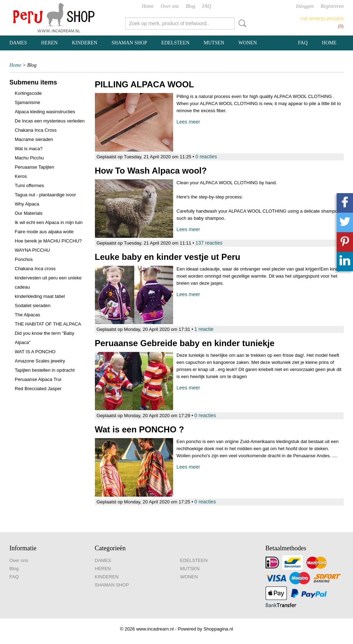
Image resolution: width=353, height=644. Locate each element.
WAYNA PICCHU (33, 250)
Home (148, 6)
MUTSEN (214, 43)
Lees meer (188, 122)
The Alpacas (28, 315)
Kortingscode (28, 93)
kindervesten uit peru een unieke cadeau (48, 282)
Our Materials (29, 213)
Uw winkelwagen (322, 19)
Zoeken (241, 23)
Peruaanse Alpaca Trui (38, 379)
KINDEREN (85, 43)
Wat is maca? (29, 149)
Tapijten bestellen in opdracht (45, 370)
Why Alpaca (27, 204)
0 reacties (206, 157)
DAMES (18, 43)
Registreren (332, 6)
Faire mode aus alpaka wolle (44, 232)
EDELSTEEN (175, 43)
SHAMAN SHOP (129, 43)
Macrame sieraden (34, 139)
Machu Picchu (30, 158)
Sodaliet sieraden (33, 305)
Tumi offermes (30, 185)
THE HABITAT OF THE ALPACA (48, 324)
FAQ (207, 6)
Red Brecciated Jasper (38, 389)
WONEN (248, 43)
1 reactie (204, 329)
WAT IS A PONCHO (35, 352)
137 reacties (209, 243)
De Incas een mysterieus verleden (50, 121)
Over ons (170, 6)
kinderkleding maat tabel (40, 296)
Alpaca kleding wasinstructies (45, 112)
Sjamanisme (28, 102)
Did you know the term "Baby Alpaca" (45, 338)
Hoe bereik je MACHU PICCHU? (49, 241)
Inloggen (305, 6)
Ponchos (24, 259)
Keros (21, 176)
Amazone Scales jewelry (40, 361)
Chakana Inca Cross (36, 130)
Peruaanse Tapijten (35, 167)
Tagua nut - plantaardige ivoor (46, 195)
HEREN (50, 43)
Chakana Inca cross (35, 269)
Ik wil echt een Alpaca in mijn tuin (49, 222)
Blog (191, 6)
